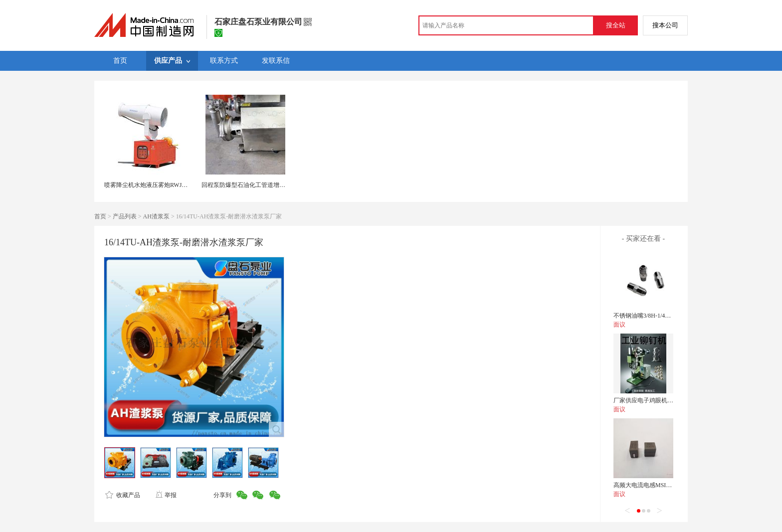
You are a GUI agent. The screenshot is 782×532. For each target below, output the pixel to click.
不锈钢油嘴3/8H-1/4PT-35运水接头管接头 (667, 316)
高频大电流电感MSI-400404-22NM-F (661, 485)
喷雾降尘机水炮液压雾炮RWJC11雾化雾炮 (160, 185)
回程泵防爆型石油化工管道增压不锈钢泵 (255, 185)
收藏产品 (123, 495)
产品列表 (125, 216)
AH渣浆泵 (156, 216)
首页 (100, 216)
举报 (166, 495)
